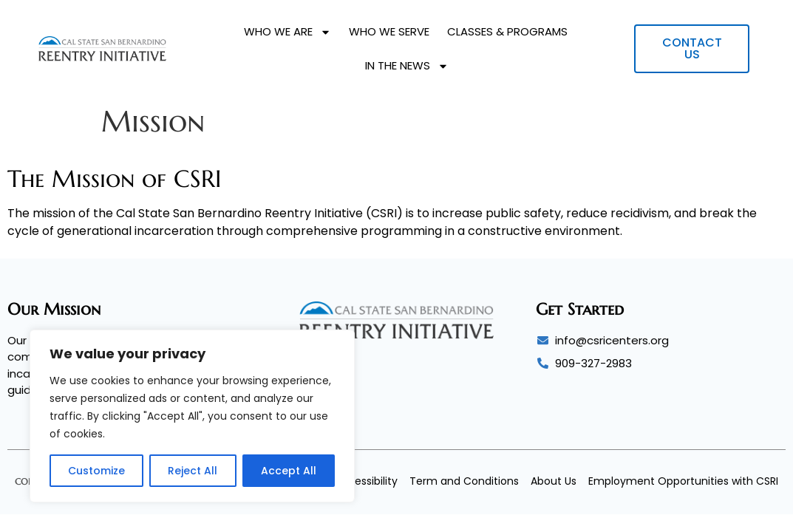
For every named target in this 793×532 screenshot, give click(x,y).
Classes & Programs (507, 31)
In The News (407, 66)
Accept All (289, 471)
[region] (192, 416)
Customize (96, 471)
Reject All (193, 471)
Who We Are (287, 32)
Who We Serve (389, 31)
